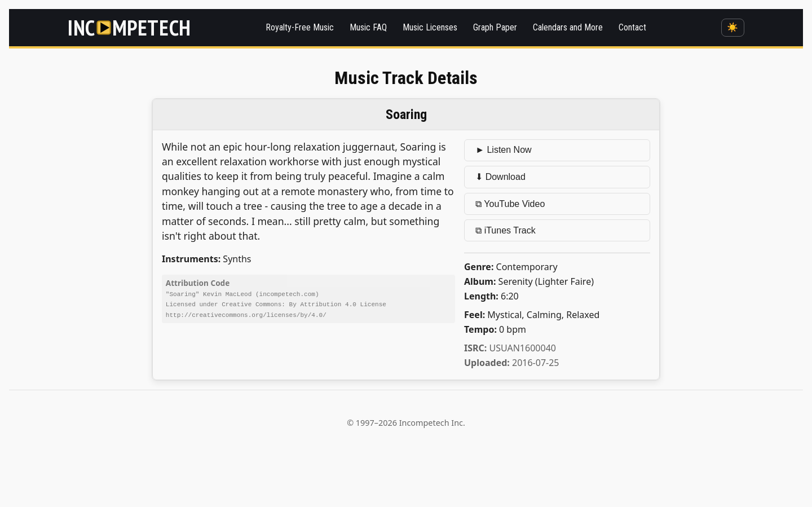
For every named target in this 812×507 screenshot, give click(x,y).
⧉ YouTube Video (510, 204)
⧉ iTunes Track (505, 230)
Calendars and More (568, 27)
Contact (632, 27)
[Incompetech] (129, 28)
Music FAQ (368, 27)
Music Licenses (430, 27)
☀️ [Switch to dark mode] (732, 27)
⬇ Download (500, 177)
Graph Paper (495, 27)
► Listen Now (503, 150)
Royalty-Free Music (300, 27)
